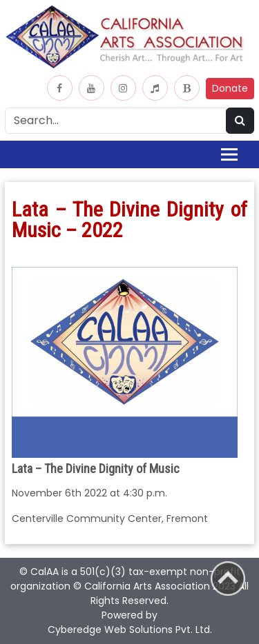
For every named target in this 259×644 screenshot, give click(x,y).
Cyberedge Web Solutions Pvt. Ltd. (130, 630)
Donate (230, 88)
